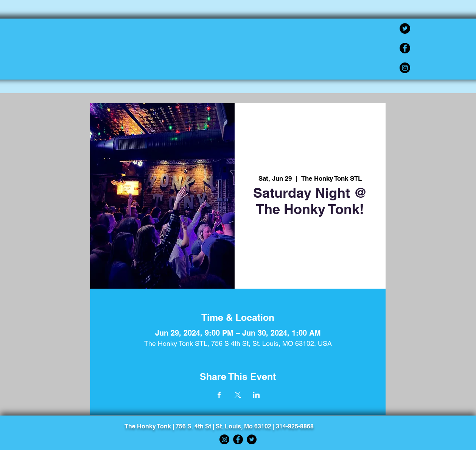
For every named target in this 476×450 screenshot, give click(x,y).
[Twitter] (405, 28)
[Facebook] (405, 48)
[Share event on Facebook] (219, 395)
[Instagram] (405, 68)
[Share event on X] (238, 395)
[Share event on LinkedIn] (256, 395)
